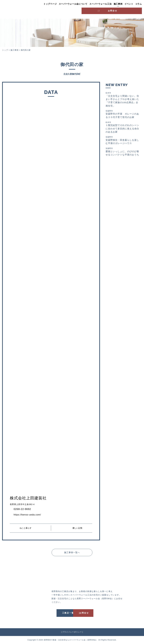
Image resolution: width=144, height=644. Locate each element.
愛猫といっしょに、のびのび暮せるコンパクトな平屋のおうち (123, 153)
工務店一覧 (59, 613)
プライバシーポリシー (72, 632)
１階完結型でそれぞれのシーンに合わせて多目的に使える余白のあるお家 (123, 128)
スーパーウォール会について (73, 4)
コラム (139, 4)
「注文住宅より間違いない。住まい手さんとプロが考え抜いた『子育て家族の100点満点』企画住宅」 (123, 99)
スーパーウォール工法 (101, 4)
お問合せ (130, 10)
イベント (129, 4)
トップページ (50, 4)
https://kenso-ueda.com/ (29, 515)
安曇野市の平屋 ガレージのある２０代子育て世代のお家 (123, 115)
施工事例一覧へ (72, 552)
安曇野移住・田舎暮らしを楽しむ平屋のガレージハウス (123, 141)
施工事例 (118, 4)
